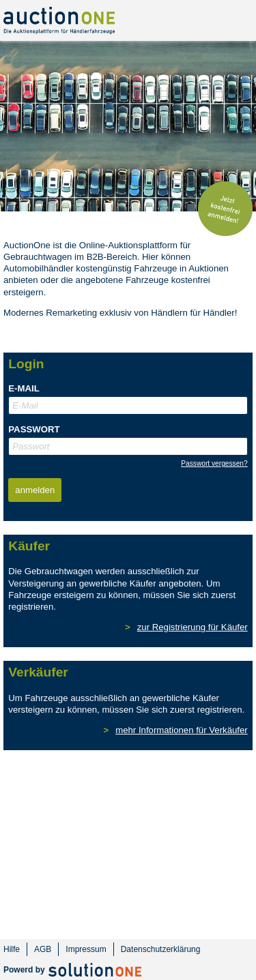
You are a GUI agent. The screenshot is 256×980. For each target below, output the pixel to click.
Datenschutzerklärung (161, 949)
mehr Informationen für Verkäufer (182, 730)
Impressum (86, 949)
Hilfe (12, 949)
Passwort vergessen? (214, 463)
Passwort (34, 429)
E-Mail (24, 388)
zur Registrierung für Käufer (193, 627)
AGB (43, 949)
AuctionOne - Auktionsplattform (59, 20)
